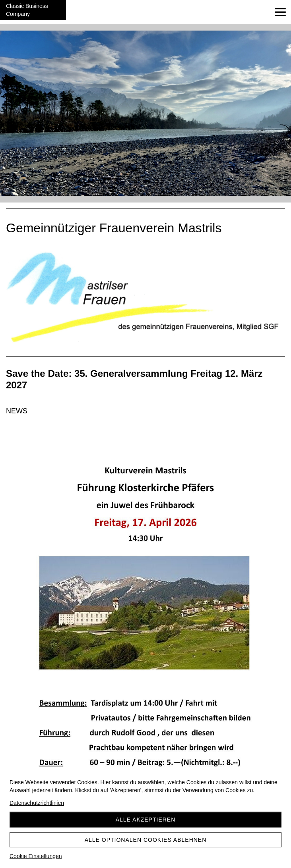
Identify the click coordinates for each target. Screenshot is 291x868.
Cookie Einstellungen (36, 856)
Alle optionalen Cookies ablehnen (146, 840)
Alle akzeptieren (146, 820)
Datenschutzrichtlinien (37, 803)
